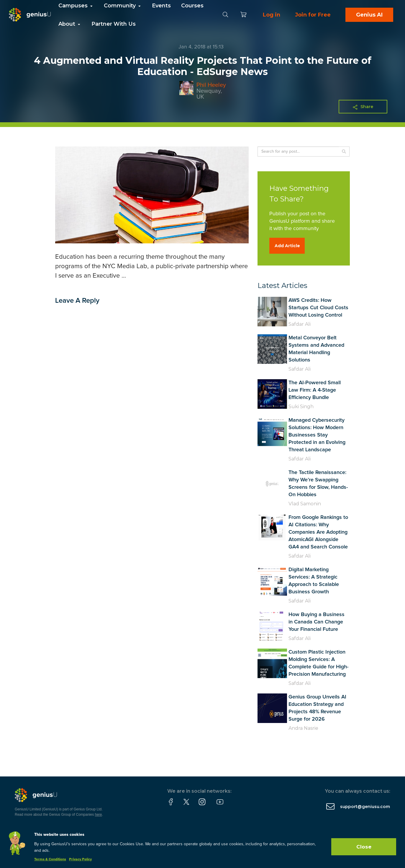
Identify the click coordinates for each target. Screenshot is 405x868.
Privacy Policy (80, 859)
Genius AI (369, 15)
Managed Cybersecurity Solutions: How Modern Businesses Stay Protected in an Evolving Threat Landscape (317, 435)
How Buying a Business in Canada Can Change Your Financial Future (317, 622)
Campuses (76, 6)
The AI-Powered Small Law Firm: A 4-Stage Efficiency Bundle (315, 390)
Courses (192, 6)
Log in (272, 15)
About (70, 24)
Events (161, 6)
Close (364, 847)
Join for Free (313, 15)
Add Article (287, 246)
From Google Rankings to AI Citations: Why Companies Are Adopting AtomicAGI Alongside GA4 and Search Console (318, 532)
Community (123, 6)
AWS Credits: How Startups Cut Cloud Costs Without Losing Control (318, 308)
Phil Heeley (211, 85)
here (99, 815)
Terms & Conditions (50, 859)
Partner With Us (114, 24)
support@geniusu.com (365, 807)
